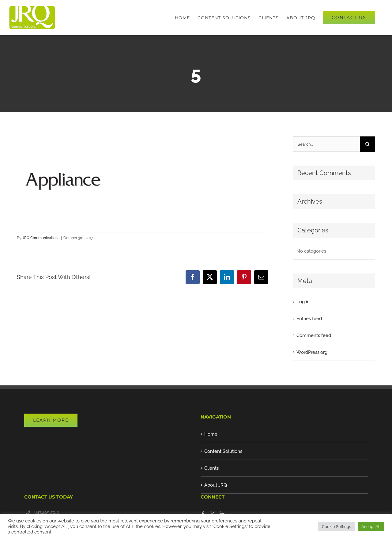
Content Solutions (223, 451)
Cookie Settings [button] (336, 527)
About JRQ (216, 485)
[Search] (367, 144)
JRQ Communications (41, 238)
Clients (211, 468)
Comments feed (314, 335)
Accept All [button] (371, 527)
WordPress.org (312, 352)
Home (211, 434)
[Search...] (326, 144)
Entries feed (309, 319)
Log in (303, 302)
